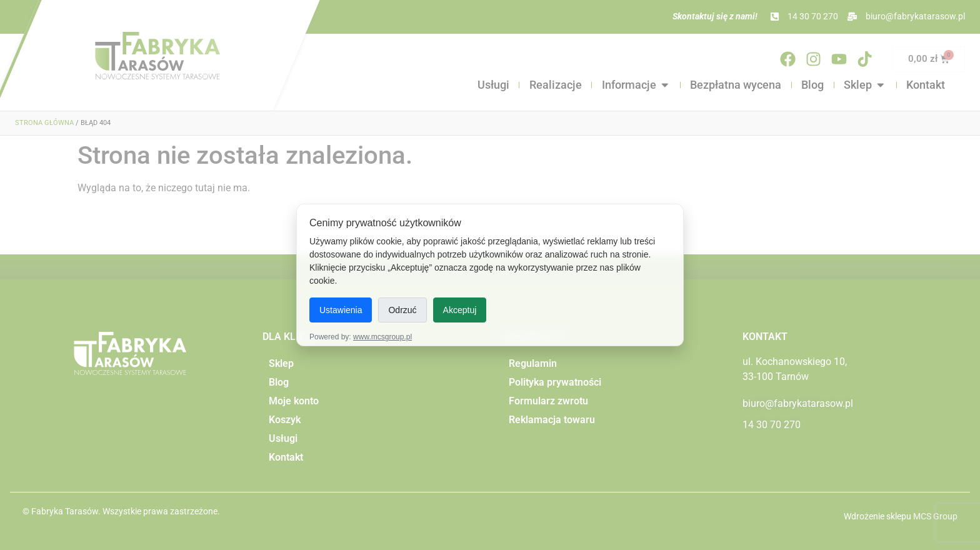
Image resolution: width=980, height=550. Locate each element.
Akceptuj (460, 310)
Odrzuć (402, 310)
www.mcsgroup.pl (382, 337)
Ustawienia (341, 310)
